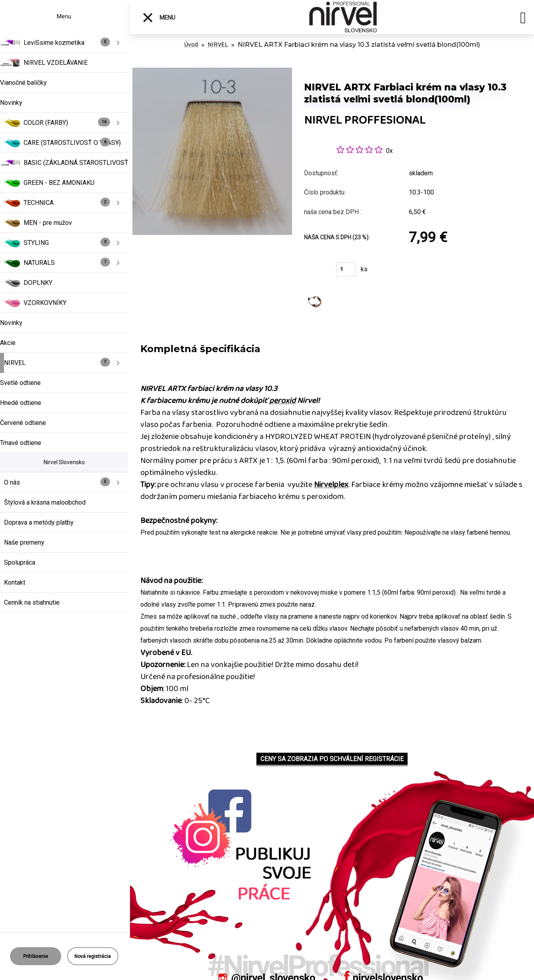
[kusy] (346, 270)
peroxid (282, 401)
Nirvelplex (331, 485)
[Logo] (346, 17)
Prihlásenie (36, 956)
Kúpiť (315, 272)
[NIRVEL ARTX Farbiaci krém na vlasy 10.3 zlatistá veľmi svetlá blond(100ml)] (212, 72)
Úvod (191, 45)
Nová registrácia (93, 956)
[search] (523, 19)
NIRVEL (218, 45)
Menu (159, 18)
